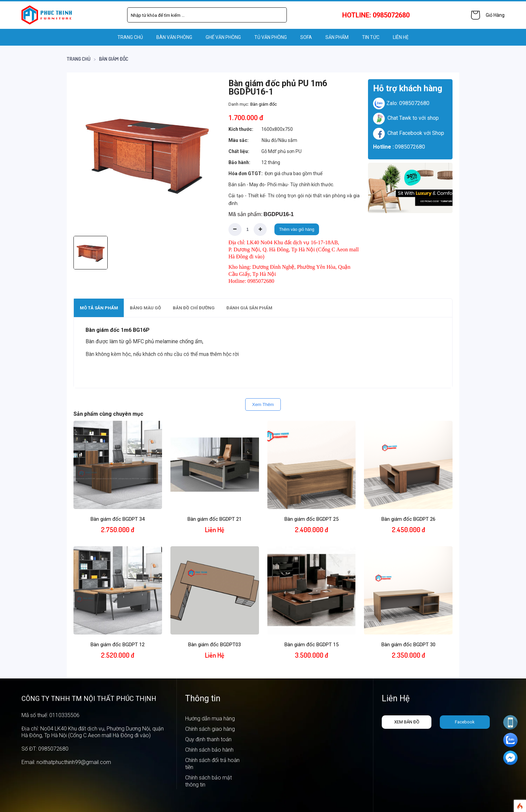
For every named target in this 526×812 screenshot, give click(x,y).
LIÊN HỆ (401, 37)
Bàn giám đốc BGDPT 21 (215, 519)
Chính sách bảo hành (209, 750)
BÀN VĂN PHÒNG (174, 37)
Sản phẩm (337, 37)
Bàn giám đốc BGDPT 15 (311, 645)
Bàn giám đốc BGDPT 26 (408, 519)
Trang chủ (130, 37)
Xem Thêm (263, 404)
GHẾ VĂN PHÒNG (223, 37)
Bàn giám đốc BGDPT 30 (408, 645)
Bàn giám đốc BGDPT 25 (311, 519)
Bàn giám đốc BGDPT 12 (118, 645)
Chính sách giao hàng (210, 729)
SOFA (306, 37)
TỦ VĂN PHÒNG (271, 37)
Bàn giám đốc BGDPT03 (215, 645)
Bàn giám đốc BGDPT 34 (118, 519)
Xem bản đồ (407, 722)
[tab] (99, 308)
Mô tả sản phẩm (99, 308)
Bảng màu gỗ (145, 308)
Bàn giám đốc (114, 59)
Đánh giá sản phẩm (249, 308)
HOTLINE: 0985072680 (376, 15)
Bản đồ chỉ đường (194, 308)
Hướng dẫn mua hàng (210, 719)
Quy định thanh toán (208, 739)
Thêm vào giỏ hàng (297, 230)
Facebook (465, 722)
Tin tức (371, 37)
